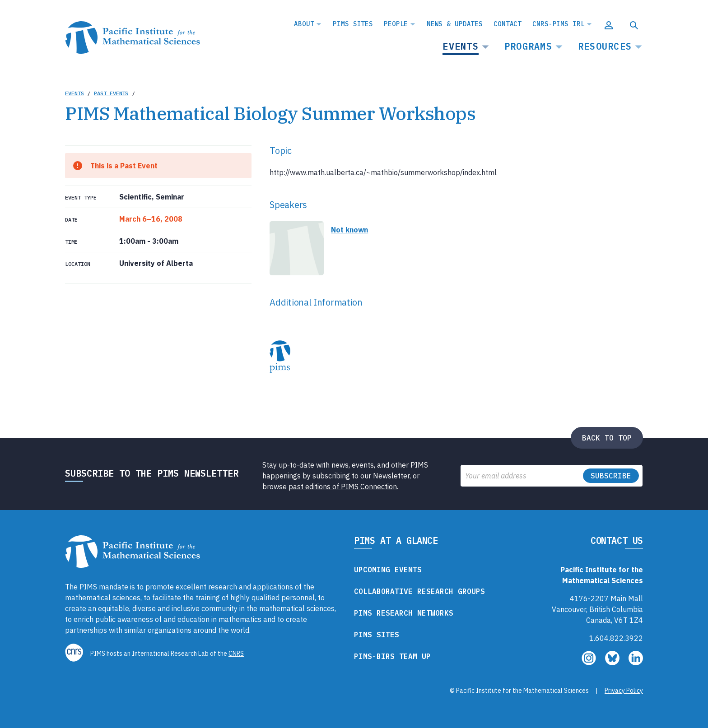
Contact (508, 24)
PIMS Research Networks (404, 613)
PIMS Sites (353, 24)
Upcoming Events (388, 570)
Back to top (607, 438)
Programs (528, 46)
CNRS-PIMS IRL (558, 24)
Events (461, 46)
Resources (605, 46)
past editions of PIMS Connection (343, 487)
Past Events (111, 93)
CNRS (236, 654)
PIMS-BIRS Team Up (392, 656)
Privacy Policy (624, 691)
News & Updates (455, 24)
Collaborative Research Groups (419, 591)
